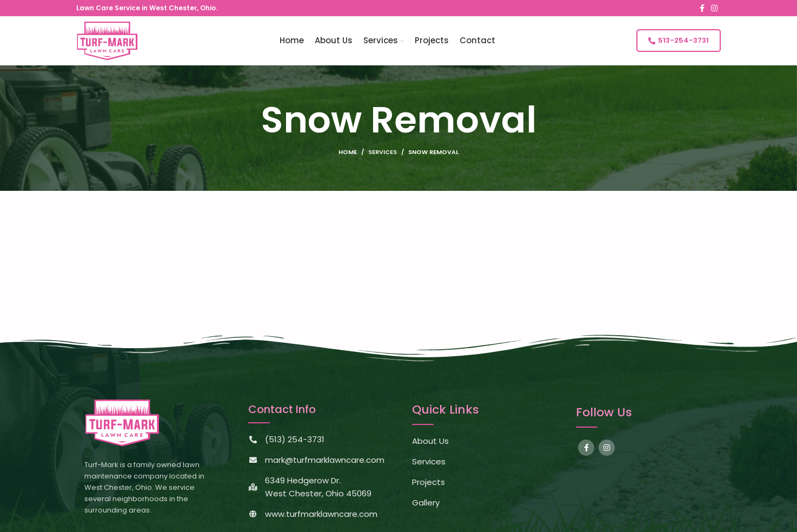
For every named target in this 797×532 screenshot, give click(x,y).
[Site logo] (107, 40)
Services (383, 152)
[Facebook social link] (702, 8)
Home (348, 152)
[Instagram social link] (714, 8)
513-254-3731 (679, 40)
